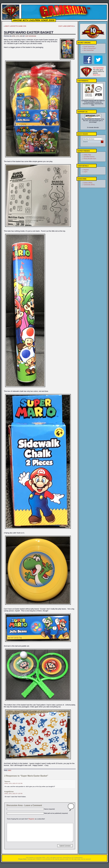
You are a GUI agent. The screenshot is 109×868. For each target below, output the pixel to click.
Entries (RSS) (88, 183)
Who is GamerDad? (90, 48)
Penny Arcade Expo (90, 159)
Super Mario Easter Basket (29, 32)
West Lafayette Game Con (16, 26)
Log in (85, 172)
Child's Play (87, 155)
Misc (10, 770)
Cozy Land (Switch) (66, 26)
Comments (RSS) (89, 185)
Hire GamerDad (88, 50)
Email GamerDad (89, 46)
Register (32, 819)
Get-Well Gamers (89, 157)
